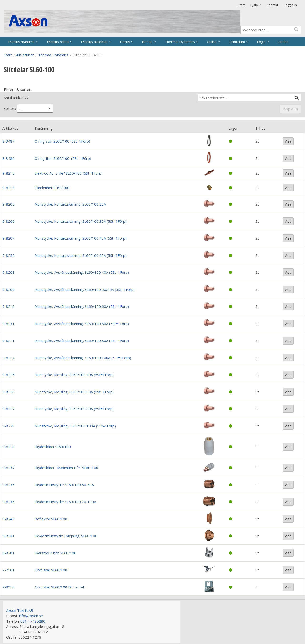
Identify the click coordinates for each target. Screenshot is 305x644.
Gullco (212, 42)
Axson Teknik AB (20, 610)
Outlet (283, 42)
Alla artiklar (25, 55)
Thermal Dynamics (180, 42)
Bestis (147, 42)
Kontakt (272, 5)
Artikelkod (10, 128)
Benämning (44, 128)
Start (241, 5)
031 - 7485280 (33, 621)
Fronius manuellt (21, 42)
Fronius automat (94, 42)
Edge (261, 42)
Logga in (290, 5)
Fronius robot (58, 42)
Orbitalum (237, 42)
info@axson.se (31, 616)
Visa (288, 141)
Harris (125, 42)
